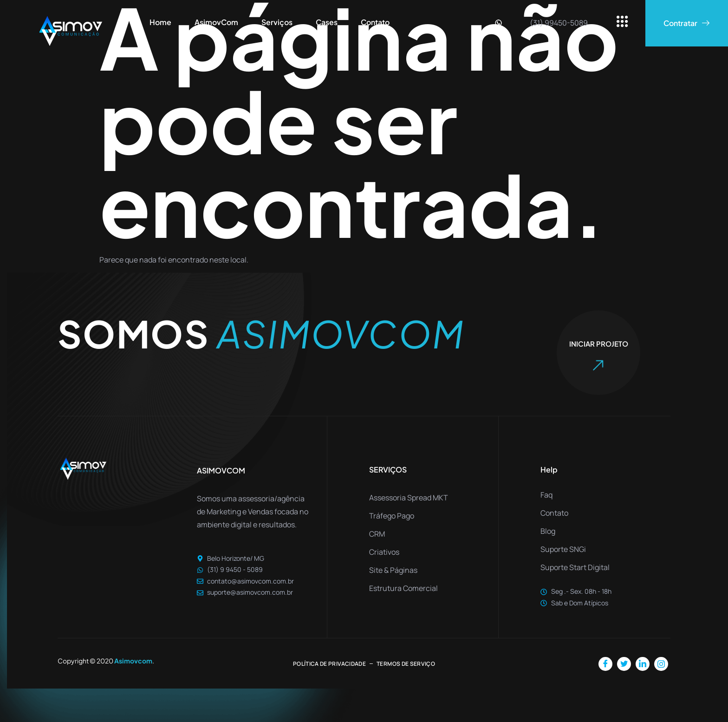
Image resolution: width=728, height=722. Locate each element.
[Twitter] (624, 664)
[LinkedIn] (643, 664)
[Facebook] (605, 664)
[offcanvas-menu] (622, 22)
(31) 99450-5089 (559, 23)
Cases (327, 22)
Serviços (277, 22)
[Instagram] (661, 664)
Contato (375, 22)
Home (160, 22)
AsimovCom (216, 22)
